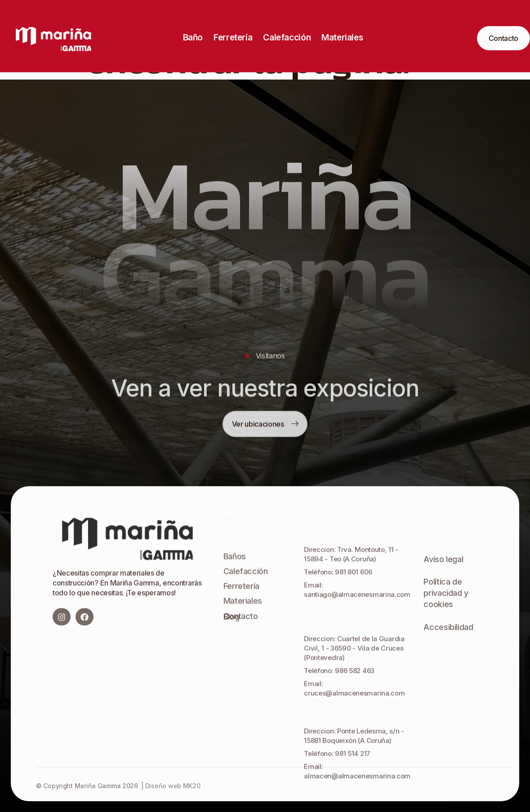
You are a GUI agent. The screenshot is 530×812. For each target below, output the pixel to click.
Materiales (342, 38)
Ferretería (233, 38)
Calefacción (287, 38)
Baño (193, 38)
